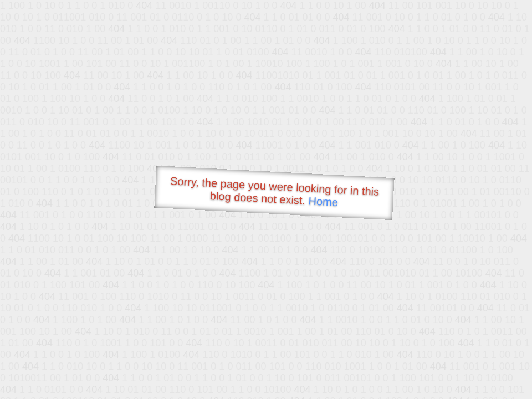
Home (323, 201)
